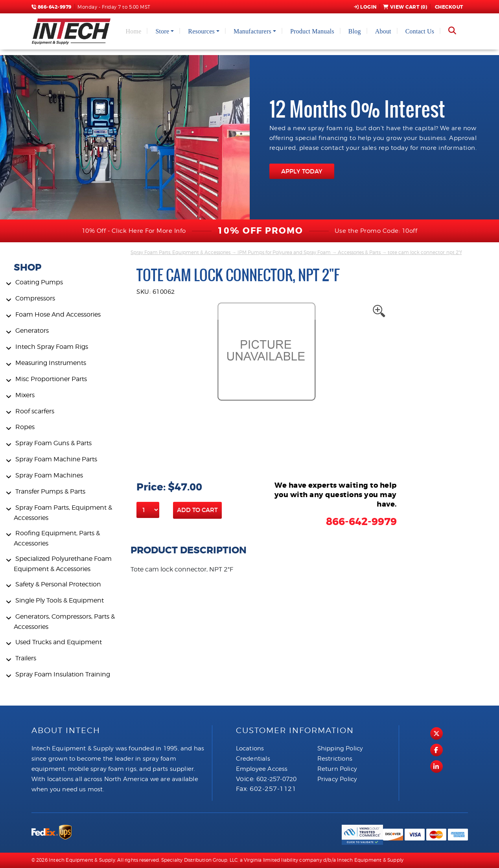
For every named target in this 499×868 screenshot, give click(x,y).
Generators (32, 331)
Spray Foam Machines (49, 475)
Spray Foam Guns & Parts (53, 443)
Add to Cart (197, 510)
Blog (355, 31)
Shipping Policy (340, 748)
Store (162, 31)
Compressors (35, 298)
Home (134, 31)
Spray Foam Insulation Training (63, 674)
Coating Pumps (39, 282)
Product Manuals (312, 31)
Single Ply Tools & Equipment (60, 600)
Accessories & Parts (359, 252)
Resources (201, 31)
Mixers (25, 395)
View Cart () (405, 7)
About (383, 31)
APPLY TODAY (302, 171)
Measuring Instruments (51, 363)
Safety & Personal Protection (58, 584)
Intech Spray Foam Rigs (52, 347)
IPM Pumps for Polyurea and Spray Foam (284, 252)
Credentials (253, 759)
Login (365, 7)
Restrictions (335, 759)
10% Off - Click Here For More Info (134, 231)
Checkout (448, 7)
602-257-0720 (276, 779)
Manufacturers (252, 31)
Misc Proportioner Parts (51, 379)
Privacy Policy (337, 779)
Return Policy (337, 769)
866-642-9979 (52, 7)
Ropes (25, 427)
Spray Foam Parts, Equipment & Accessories (180, 252)
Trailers (26, 658)
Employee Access (262, 769)
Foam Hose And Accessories (58, 314)
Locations (250, 748)
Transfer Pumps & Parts (50, 491)
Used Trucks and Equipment (59, 642)
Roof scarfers (35, 411)
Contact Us (420, 31)
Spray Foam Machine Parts (56, 459)
